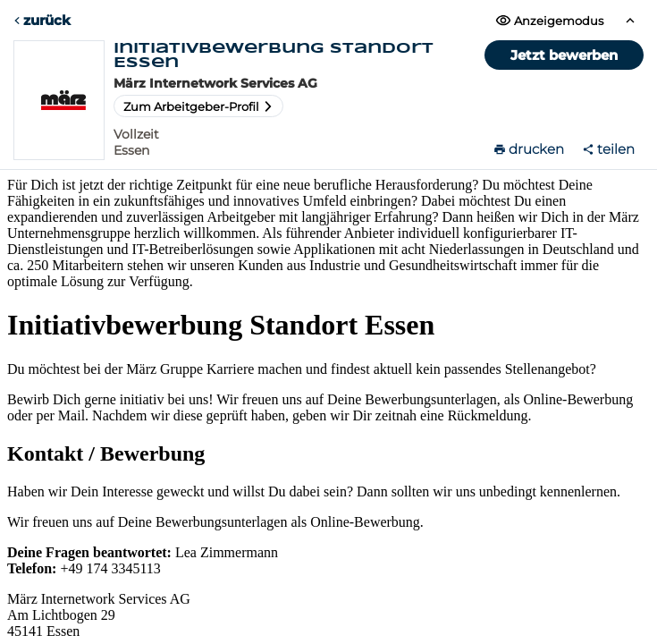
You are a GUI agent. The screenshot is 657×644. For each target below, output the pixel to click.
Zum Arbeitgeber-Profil (198, 106)
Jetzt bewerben (564, 55)
